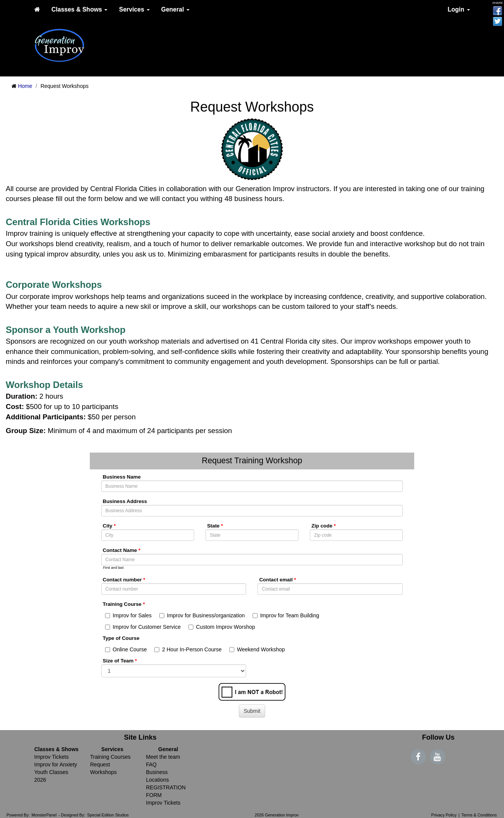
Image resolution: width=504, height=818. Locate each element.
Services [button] (134, 9)
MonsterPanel (44, 815)
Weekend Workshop (257, 649)
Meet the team (163, 757)
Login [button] (459, 9)
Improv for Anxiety (56, 764)
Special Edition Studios (108, 815)
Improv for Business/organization (202, 615)
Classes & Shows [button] (80, 9)
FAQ (151, 764)
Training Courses (110, 757)
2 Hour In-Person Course (188, 649)
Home (25, 86)
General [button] (175, 9)
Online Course (126, 649)
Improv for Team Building (286, 615)
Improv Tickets (52, 757)
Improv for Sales (128, 615)
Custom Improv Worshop (222, 627)
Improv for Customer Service (143, 627)
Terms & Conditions (479, 815)
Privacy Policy (444, 815)
